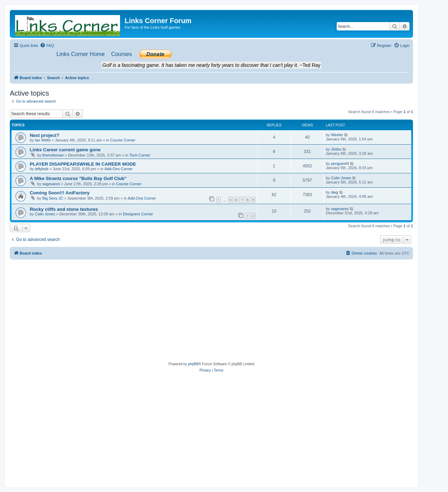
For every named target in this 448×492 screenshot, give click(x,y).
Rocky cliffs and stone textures (64, 209)
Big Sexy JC (53, 198)
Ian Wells (43, 140)
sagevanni (51, 184)
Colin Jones (341, 178)
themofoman (53, 155)
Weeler (337, 135)
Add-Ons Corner (118, 169)
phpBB (193, 364)
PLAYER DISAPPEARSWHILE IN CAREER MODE (83, 164)
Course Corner (123, 140)
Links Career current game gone (65, 150)
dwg (335, 192)
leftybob (42, 169)
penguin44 (340, 164)
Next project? (44, 135)
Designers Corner (138, 214)
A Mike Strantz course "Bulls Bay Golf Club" (78, 178)
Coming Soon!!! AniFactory (60, 193)
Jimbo (336, 149)
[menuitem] (47, 46)
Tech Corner (140, 155)
